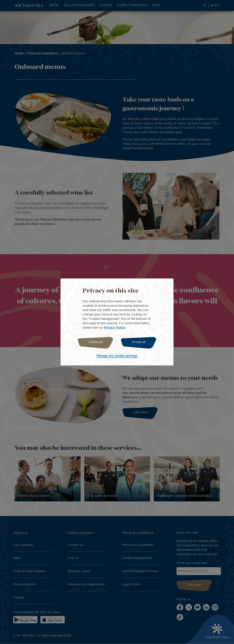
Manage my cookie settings (117, 356)
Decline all (96, 342)
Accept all (139, 342)
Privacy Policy (115, 328)
